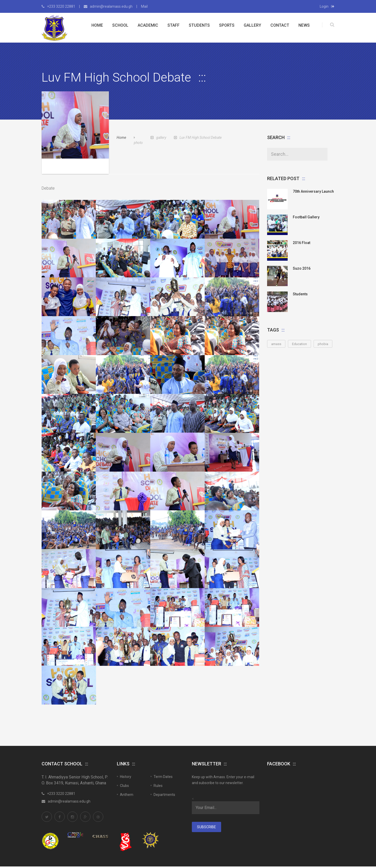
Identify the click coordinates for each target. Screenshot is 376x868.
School (120, 25)
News (304, 25)
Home (97, 25)
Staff (173, 25)
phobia (323, 344)
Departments (164, 769)
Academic (148, 25)
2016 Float (302, 243)
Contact (280, 25)
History (126, 751)
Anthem (127, 769)
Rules (158, 760)
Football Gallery (306, 217)
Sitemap (308, 851)
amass (276, 344)
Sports (227, 25)
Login (327, 6)
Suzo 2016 (302, 268)
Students (199, 25)
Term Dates (163, 751)
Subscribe (206, 801)
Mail (144, 6)
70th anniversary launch (313, 191)
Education (299, 344)
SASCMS (48, 857)
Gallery (252, 25)
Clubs (124, 760)
